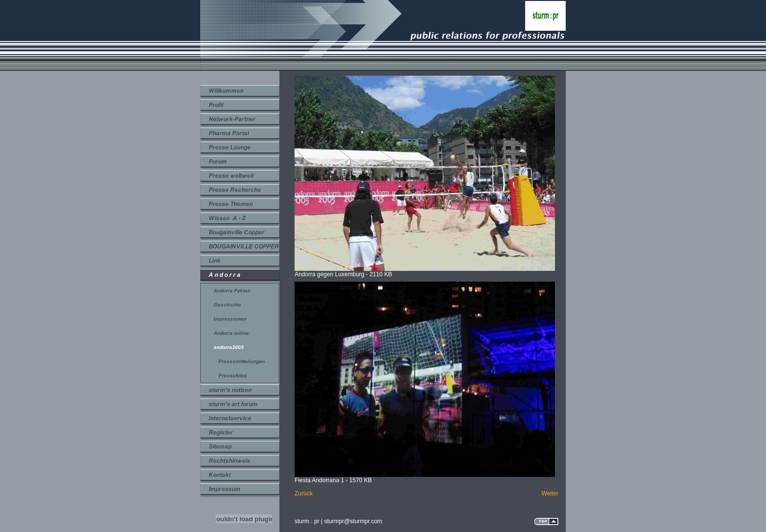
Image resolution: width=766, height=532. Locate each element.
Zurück (304, 493)
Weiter (550, 493)
